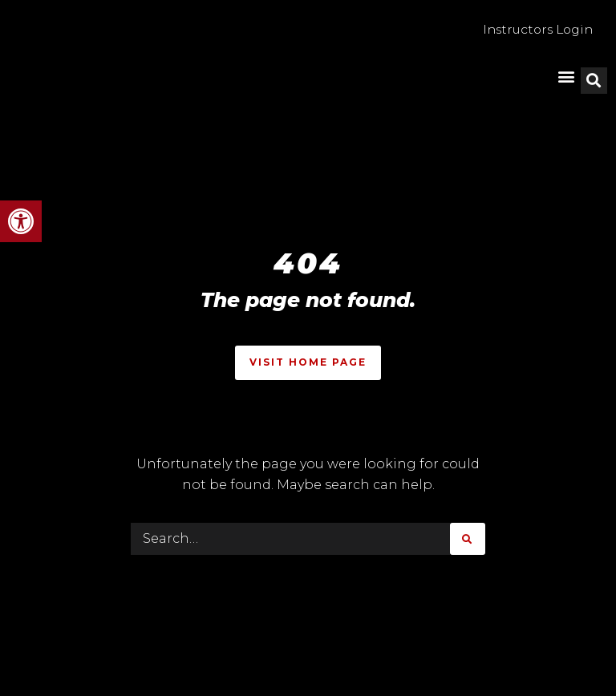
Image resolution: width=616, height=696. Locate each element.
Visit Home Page (308, 362)
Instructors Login (533, 30)
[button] (21, 221)
